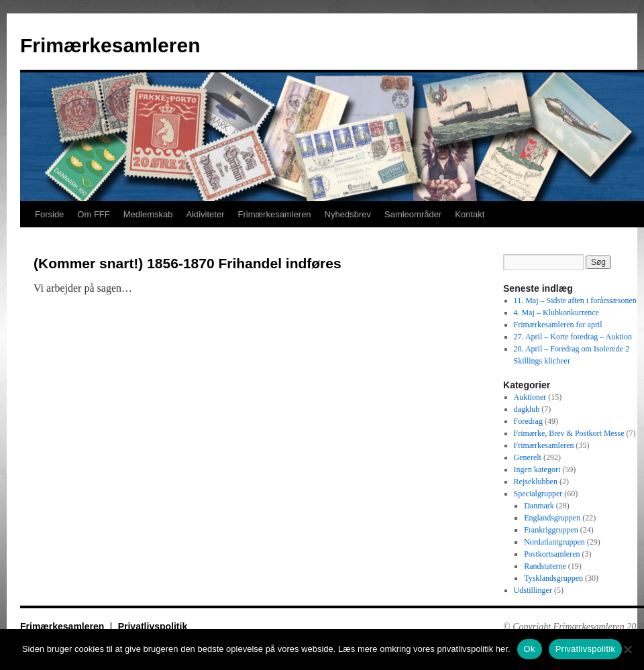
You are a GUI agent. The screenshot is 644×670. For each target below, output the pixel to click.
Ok (530, 649)
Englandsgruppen (552, 518)
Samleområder (413, 214)
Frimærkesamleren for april (558, 325)
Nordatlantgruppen (554, 542)
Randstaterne (545, 566)
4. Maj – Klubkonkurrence (556, 313)
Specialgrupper (538, 494)
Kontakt (470, 214)
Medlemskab (148, 214)
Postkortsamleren (552, 554)
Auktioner (530, 397)
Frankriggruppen (551, 530)
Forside (49, 214)
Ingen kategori (537, 469)
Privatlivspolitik (153, 626)
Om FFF (93, 214)
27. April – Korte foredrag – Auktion (573, 337)
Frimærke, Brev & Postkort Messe (569, 433)
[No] (627, 649)
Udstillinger (533, 590)
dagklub (527, 409)
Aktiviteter (205, 214)
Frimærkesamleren (110, 45)
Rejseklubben (536, 482)
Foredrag (528, 421)
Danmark (539, 506)
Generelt (528, 457)
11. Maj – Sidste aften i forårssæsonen (575, 300)
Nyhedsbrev (348, 214)
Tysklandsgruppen (553, 578)
